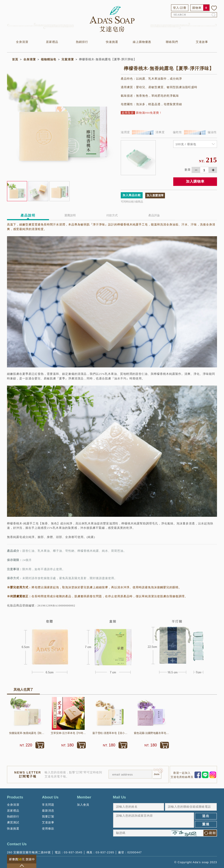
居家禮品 (52, 42)
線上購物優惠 (142, 42)
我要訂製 (48, 816)
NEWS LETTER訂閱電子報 (28, 774)
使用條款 (48, 829)
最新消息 (48, 811)
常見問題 (48, 805)
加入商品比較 (132, 195)
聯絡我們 (172, 42)
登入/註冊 (180, 8)
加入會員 (83, 805)
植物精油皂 (49, 59)
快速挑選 (112, 42)
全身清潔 (22, 42)
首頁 (15, 59)
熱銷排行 (82, 42)
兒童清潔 (68, 59)
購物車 (197, 8)
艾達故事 (202, 42)
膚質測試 (13, 822)
